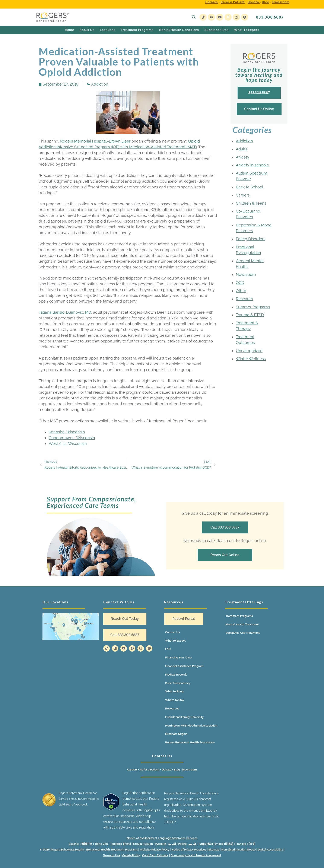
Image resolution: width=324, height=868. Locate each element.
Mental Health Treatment (242, 624)
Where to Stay (175, 700)
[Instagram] (236, 17)
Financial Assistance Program (184, 666)
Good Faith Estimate (155, 855)
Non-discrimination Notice (239, 850)
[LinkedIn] (211, 17)
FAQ (168, 649)
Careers (212, 2)
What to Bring (174, 691)
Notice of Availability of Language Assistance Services (162, 838)
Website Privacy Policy (155, 850)
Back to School (250, 187)
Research (244, 299)
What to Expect (175, 641)
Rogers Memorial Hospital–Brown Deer (95, 141)
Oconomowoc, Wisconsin (72, 438)
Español (74, 844)
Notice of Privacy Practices (189, 850)
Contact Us (172, 632)
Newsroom (281, 2)
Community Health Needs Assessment (196, 855)
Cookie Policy (131, 855)
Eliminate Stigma (176, 734)
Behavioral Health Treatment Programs (112, 850)
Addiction (100, 84)
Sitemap (214, 850)
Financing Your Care (178, 658)
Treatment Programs (239, 616)
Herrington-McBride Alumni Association (191, 726)
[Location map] (71, 626)
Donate (254, 2)
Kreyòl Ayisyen (143, 844)
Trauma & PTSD (250, 315)
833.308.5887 (270, 17)
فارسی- (192, 844)
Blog (266, 2)
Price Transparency (178, 683)
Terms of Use (112, 855)
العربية (172, 844)
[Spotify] (245, 17)
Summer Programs (253, 307)
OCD (240, 283)
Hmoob (219, 844)
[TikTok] (203, 17)
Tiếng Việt (101, 844)
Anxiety (243, 157)
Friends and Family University (184, 717)
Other (241, 291)
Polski (182, 844)
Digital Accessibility (270, 850)
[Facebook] (228, 17)
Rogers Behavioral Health (67, 850)
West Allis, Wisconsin (68, 443)
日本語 (229, 844)
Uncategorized (249, 351)
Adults (242, 149)
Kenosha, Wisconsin (67, 432)
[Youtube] (220, 17)
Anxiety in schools (252, 165)
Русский (161, 844)
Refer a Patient (233, 2)
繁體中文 (87, 844)
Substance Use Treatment (243, 633)
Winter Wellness (251, 359)
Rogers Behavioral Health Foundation (190, 742)
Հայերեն (205, 844)
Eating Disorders (251, 239)
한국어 (127, 844)
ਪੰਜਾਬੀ (252, 844)
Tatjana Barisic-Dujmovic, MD (65, 312)
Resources (172, 709)
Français (241, 844)
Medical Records (176, 675)
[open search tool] (194, 17)
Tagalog (115, 844)
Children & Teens (251, 203)
